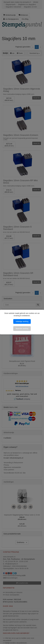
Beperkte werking (22, 329)
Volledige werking (22, 321)
